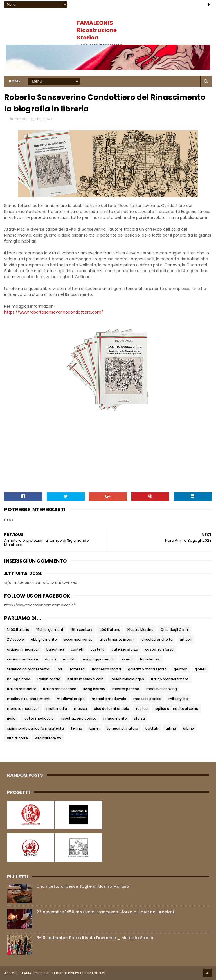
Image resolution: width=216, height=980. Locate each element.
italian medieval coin (85, 679)
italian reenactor (22, 689)
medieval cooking (162, 689)
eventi (127, 659)
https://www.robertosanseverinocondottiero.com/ (54, 312)
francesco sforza (106, 669)
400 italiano (110, 630)
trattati (152, 728)
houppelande (19, 679)
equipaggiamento (99, 659)
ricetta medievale (38, 718)
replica (142, 709)
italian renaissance (60, 689)
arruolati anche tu (157, 639)
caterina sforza (125, 649)
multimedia (57, 709)
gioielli (200, 669)
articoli (186, 639)
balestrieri (55, 649)
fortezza (77, 669)
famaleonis (150, 659)
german (181, 669)
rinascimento (115, 718)
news (48, 119)
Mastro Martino (140, 630)
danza (50, 659)
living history (94, 689)
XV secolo (15, 639)
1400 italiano (18, 630)
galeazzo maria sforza (147, 669)
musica (80, 709)
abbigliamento (44, 639)
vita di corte (17, 738)
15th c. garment (50, 630)
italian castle (49, 679)
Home (14, 81)
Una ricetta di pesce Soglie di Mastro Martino (83, 886)
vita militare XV (48, 738)
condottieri (24, 119)
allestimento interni (117, 639)
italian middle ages (127, 679)
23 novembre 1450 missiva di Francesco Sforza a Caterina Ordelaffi (106, 912)
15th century (81, 630)
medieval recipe (71, 699)
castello (98, 649)
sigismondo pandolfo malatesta (35, 728)
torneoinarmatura (122, 728)
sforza (139, 718)
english (69, 659)
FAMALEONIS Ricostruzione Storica (97, 30)
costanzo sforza (159, 649)
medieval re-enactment (28, 699)
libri (38, 119)
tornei (94, 728)
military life (178, 699)
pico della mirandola (112, 709)
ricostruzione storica (79, 718)
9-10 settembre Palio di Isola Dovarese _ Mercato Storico (96, 938)
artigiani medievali (23, 649)
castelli (77, 649)
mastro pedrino (126, 689)
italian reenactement (170, 679)
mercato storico (147, 699)
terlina (76, 728)
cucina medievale (22, 659)
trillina (171, 728)
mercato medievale (109, 699)
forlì (59, 669)
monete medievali (23, 709)
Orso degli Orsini (175, 630)
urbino (189, 728)
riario (11, 718)
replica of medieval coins (176, 709)
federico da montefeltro (28, 669)
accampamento (78, 639)
